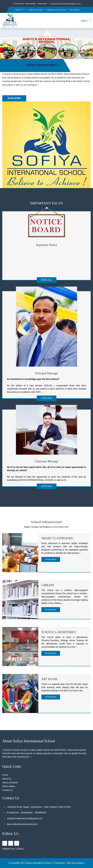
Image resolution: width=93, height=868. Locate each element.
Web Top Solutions (76, 863)
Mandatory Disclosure (55, 10)
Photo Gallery (9, 786)
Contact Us (8, 790)
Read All (46, 280)
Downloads (74, 10)
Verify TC (19, 10)
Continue (46, 398)
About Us (7, 779)
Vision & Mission (10, 783)
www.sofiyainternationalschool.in (21, 824)
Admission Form (34, 10)
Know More (51, 559)
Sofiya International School (39, 863)
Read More (14, 98)
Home (5, 775)
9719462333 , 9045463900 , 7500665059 (30, 4)
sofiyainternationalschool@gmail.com (65, 4)
